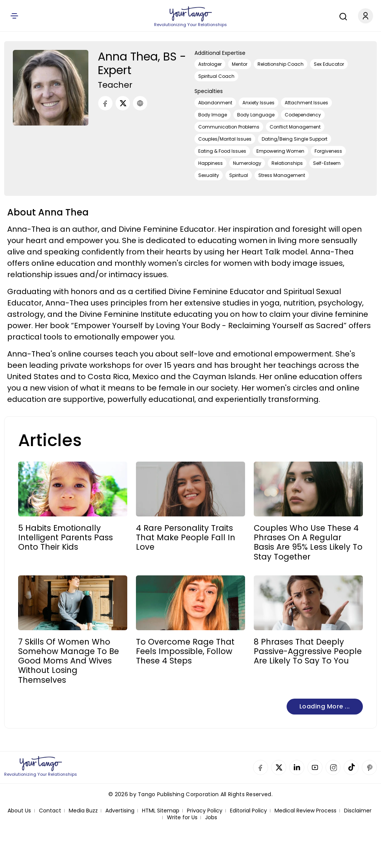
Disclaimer (358, 811)
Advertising (120, 811)
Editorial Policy (248, 811)
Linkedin (297, 767)
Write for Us (182, 818)
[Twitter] (123, 103)
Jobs (211, 818)
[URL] (140, 103)
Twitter (279, 767)
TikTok (351, 767)
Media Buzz (83, 811)
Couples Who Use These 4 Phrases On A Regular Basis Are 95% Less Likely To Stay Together (308, 542)
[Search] (341, 15)
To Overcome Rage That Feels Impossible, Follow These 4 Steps (185, 651)
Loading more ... (325, 706)
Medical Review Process (305, 811)
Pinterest (369, 767)
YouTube (315, 767)
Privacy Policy (205, 811)
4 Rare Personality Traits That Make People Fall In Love (186, 538)
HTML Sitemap (161, 811)
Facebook (261, 767)
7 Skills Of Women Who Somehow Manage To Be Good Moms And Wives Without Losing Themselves (69, 661)
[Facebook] (105, 103)
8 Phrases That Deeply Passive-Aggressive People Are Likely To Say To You (308, 651)
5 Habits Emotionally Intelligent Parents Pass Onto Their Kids (66, 538)
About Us (19, 811)
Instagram (333, 767)
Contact (50, 811)
